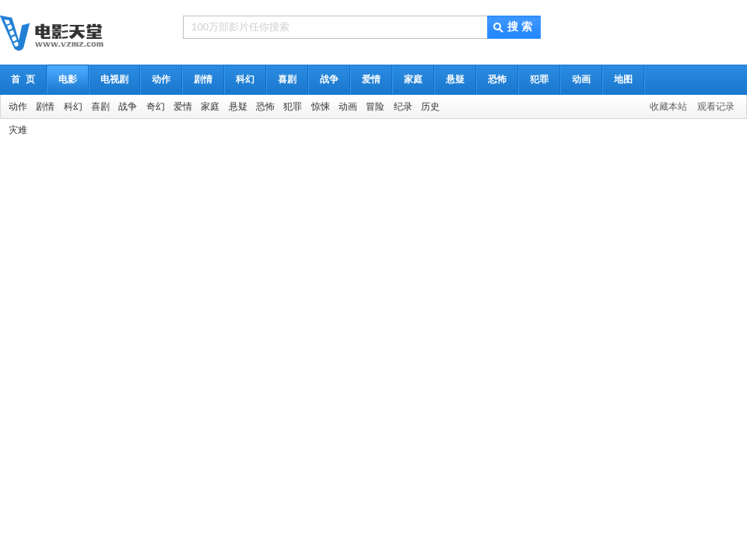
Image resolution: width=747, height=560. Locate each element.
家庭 (413, 79)
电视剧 (114, 79)
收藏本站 (668, 107)
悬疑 (455, 79)
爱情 (371, 79)
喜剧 (287, 79)
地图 (623, 79)
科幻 (245, 79)
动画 (581, 79)
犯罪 (539, 79)
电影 (68, 79)
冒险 (375, 107)
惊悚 (321, 107)
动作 (161, 79)
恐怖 (497, 79)
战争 (329, 79)
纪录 (403, 107)
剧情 (203, 79)
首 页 (23, 79)
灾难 (18, 130)
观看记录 (716, 107)
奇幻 (156, 107)
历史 (430, 107)
